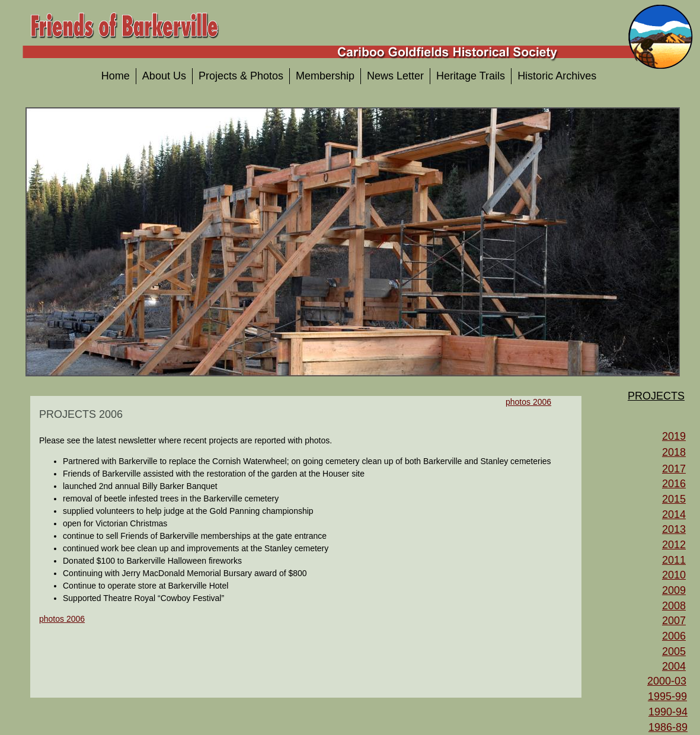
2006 (674, 636)
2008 (674, 606)
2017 (674, 469)
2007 (674, 621)
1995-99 (667, 696)
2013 (674, 529)
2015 (674, 499)
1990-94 (668, 712)
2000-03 (667, 681)
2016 (674, 484)
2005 (674, 651)
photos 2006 (62, 619)
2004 (674, 666)
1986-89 (668, 727)
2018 (674, 452)
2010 (674, 575)
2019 (674, 436)
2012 (674, 545)
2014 (674, 514)
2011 (674, 560)
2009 (674, 590)
